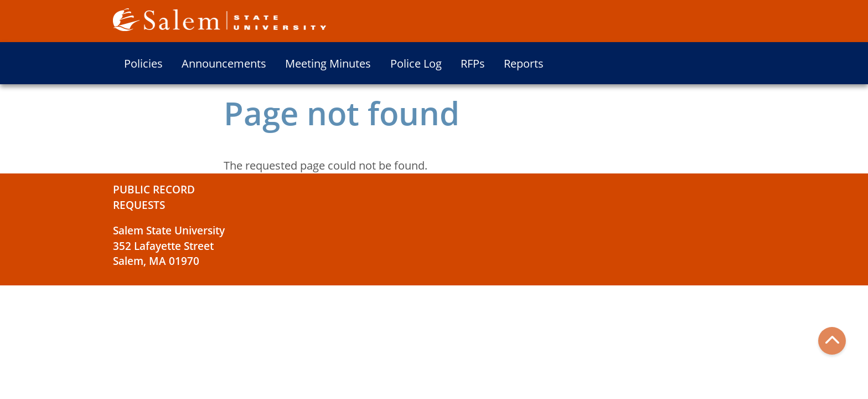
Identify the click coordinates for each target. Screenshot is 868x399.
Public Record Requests (154, 197)
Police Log (416, 63)
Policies (143, 63)
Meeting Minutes (328, 63)
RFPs (473, 63)
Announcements (224, 63)
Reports (524, 63)
